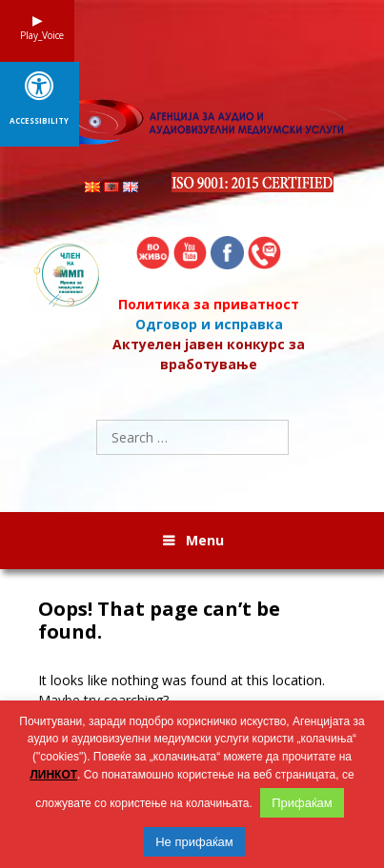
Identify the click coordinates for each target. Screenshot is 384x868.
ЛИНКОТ (53, 775)
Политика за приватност (209, 304)
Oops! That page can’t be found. (159, 621)
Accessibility (39, 121)
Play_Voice (37, 35)
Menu (205, 540)
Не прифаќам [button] (194, 842)
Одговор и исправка (209, 324)
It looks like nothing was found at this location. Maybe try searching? (182, 690)
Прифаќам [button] (302, 803)
